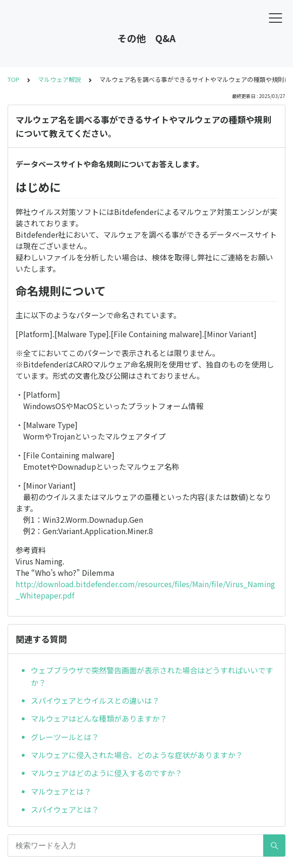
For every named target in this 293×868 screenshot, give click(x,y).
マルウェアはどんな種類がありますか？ (99, 718)
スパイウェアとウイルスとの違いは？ (95, 700)
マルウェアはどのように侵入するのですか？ (107, 773)
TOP (13, 79)
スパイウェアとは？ (65, 809)
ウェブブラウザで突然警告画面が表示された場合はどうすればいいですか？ (152, 676)
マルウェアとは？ (61, 791)
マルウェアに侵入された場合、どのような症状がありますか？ (137, 755)
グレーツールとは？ (65, 737)
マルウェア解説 (59, 79)
